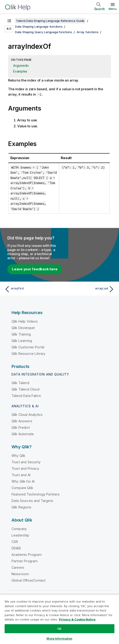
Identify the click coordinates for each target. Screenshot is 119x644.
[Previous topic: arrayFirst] (31, 289)
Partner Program (25, 561)
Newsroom (20, 574)
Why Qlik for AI (23, 481)
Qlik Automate (23, 434)
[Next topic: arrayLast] (88, 289)
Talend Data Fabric (26, 396)
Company (19, 529)
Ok (59, 629)
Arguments (21, 66)
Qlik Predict (21, 427)
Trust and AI (21, 475)
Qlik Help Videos (25, 321)
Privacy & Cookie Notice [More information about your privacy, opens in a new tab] (77, 619)
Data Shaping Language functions (39, 26)
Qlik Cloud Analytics (27, 415)
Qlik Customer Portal (28, 347)
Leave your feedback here (35, 269)
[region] (59, 619)
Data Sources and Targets (32, 501)
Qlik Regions (21, 507)
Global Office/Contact (29, 580)
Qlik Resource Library (28, 354)
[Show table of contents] (9, 21)
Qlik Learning (22, 341)
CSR (15, 542)
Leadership (20, 535)
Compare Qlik (22, 488)
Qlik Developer (23, 328)
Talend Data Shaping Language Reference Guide (50, 21)
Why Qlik (18, 456)
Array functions (87, 32)
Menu (113, 9)
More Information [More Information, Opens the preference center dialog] (59, 638)
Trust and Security (26, 462)
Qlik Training (21, 334)
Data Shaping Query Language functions (44, 32)
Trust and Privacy (25, 468)
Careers (18, 567)
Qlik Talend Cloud (25, 389)
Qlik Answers (22, 421)
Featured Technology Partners (36, 494)
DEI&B (16, 548)
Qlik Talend (20, 383)
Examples (20, 71)
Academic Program (27, 555)
